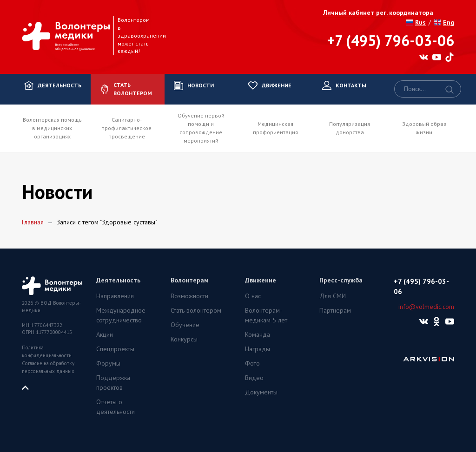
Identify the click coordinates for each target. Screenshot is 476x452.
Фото (252, 363)
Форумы (108, 363)
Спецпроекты (115, 349)
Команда (258, 334)
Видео (254, 378)
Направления (115, 296)
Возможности (189, 296)
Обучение (185, 325)
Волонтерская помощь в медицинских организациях (52, 128)
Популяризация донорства (350, 128)
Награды (258, 349)
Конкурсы (184, 339)
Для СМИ (333, 296)
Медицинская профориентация (275, 128)
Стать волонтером (196, 310)
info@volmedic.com (426, 307)
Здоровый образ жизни (424, 128)
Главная (33, 222)
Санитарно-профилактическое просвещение (126, 128)
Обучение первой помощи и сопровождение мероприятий (201, 128)
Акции (105, 334)
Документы (261, 392)
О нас (253, 296)
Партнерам (335, 310)
